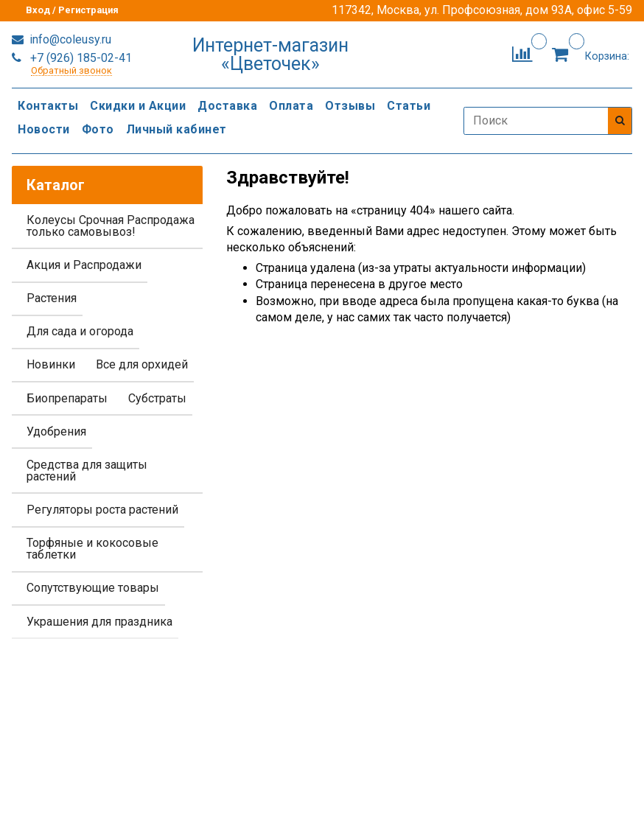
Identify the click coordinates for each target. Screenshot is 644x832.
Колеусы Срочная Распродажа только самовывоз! (111, 226)
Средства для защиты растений (87, 471)
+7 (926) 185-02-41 (80, 58)
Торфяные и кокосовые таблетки (92, 549)
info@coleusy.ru (69, 39)
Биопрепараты (67, 398)
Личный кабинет (176, 129)
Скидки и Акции (138, 106)
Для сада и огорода (80, 331)
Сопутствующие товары (93, 588)
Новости (44, 129)
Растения (52, 298)
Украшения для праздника (99, 622)
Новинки (51, 364)
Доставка (227, 106)
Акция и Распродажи (84, 265)
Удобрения (56, 431)
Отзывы (350, 106)
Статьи (409, 106)
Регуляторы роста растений (102, 510)
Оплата (291, 106)
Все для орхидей (142, 364)
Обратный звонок (71, 71)
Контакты (48, 106)
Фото (98, 129)
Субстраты (157, 398)
